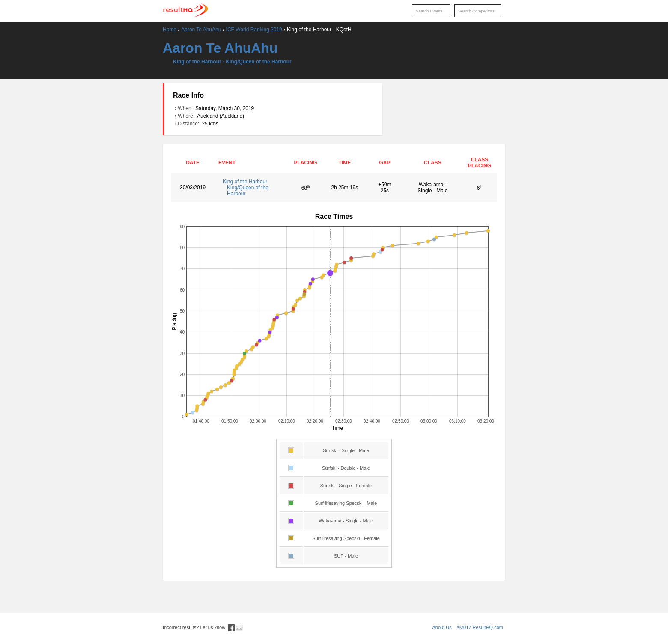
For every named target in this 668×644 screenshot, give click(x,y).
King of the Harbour (251, 188)
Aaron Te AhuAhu (201, 30)
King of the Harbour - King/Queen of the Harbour (232, 62)
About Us (442, 627)
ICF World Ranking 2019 (254, 30)
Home (170, 30)
